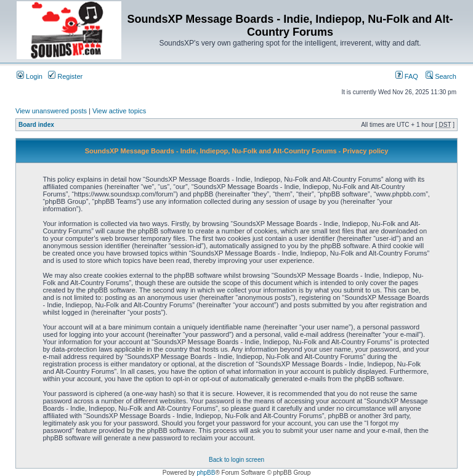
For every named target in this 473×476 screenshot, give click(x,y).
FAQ (407, 76)
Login (30, 76)
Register (65, 76)
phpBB (206, 473)
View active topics (119, 111)
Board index (36, 125)
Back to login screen (236, 460)
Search (441, 76)
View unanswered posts (51, 111)
